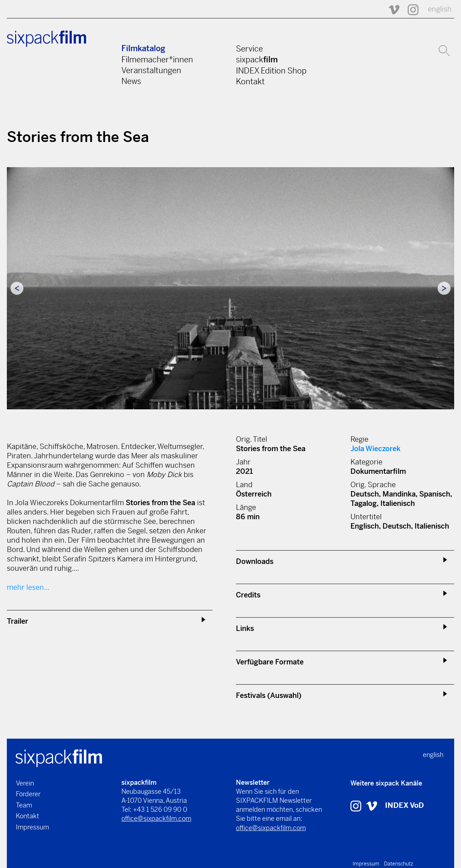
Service (249, 49)
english (440, 9)
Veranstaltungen (151, 70)
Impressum (32, 827)
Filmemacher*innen (157, 59)
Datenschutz (399, 864)
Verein (25, 783)
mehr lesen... (28, 587)
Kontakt (250, 81)
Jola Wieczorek (375, 449)
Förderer (28, 794)
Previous (17, 288)
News (131, 81)
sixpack (257, 59)
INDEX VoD (404, 805)
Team (24, 805)
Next (444, 288)
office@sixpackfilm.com (156, 818)
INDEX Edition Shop (271, 71)
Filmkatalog (143, 48)
